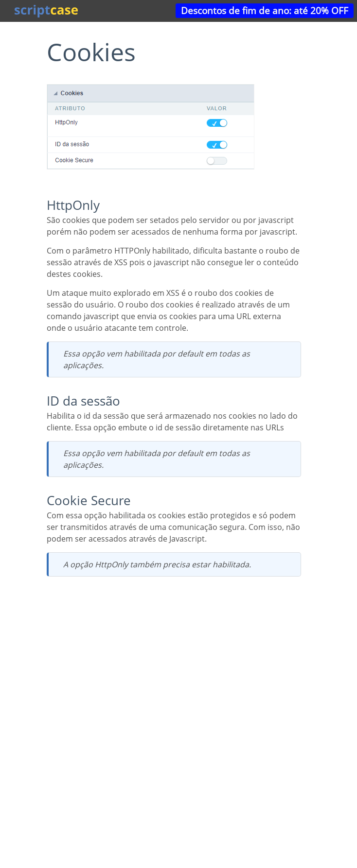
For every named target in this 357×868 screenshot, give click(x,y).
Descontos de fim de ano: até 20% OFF (265, 10)
